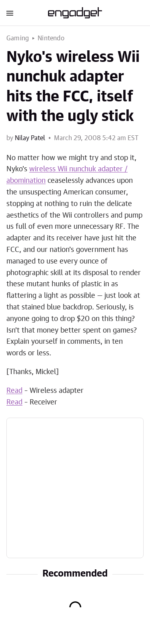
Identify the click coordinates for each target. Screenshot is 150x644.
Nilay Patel (30, 138)
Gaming (18, 38)
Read (14, 391)
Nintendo (51, 38)
